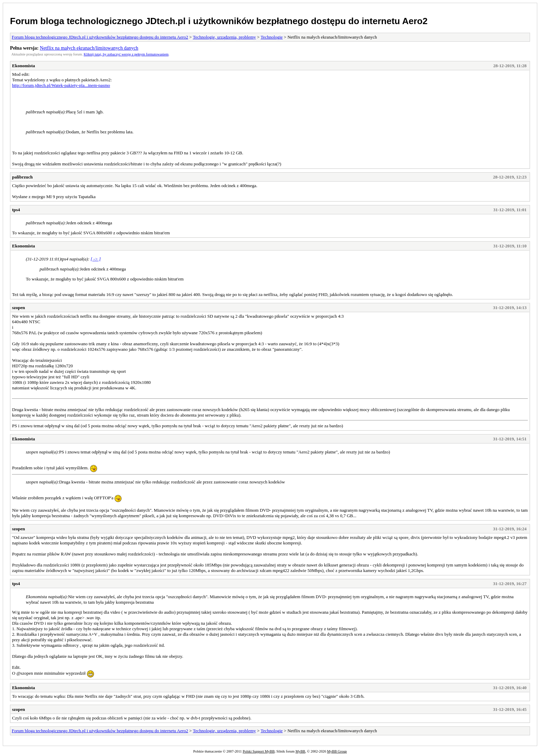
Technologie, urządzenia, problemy (224, 37)
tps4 (16, 210)
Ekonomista (23, 66)
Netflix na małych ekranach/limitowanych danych (89, 48)
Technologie (272, 37)
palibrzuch (22, 177)
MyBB (300, 751)
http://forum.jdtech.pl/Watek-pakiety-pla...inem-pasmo (61, 85)
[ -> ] (96, 259)
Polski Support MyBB (259, 751)
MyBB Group (337, 751)
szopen (19, 308)
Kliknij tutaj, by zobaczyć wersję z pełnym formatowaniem (126, 54)
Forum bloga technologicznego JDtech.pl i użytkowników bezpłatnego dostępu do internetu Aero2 (219, 21)
